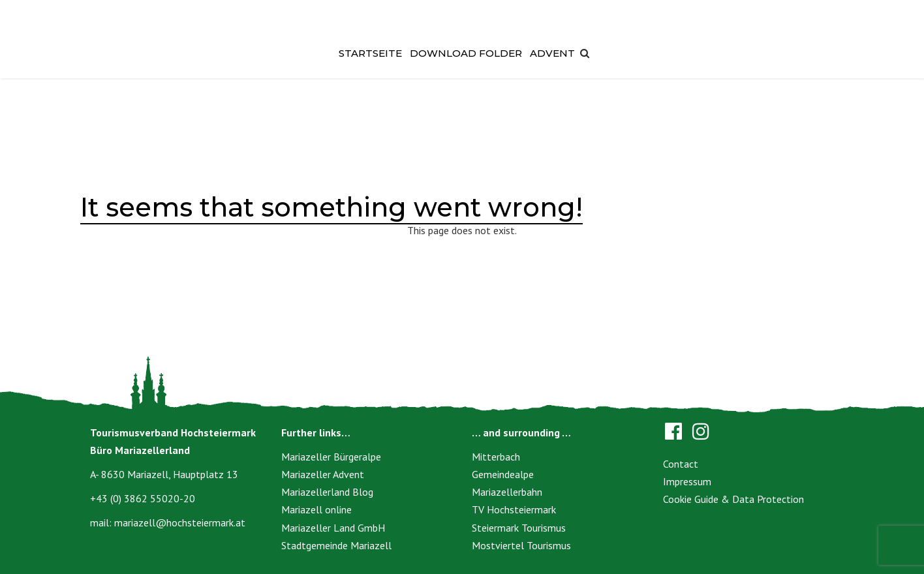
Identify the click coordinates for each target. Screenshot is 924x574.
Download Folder (466, 53)
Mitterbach (496, 457)
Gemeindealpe (503, 474)
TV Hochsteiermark (514, 509)
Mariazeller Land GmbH (333, 528)
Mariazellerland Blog (327, 492)
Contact (681, 464)
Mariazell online (316, 509)
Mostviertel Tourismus (521, 545)
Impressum (687, 481)
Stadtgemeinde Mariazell (336, 545)
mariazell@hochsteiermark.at (180, 522)
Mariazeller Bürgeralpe (331, 457)
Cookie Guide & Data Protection (733, 499)
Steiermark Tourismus (519, 528)
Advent (552, 53)
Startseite (370, 53)
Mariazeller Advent (323, 474)
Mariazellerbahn (507, 492)
